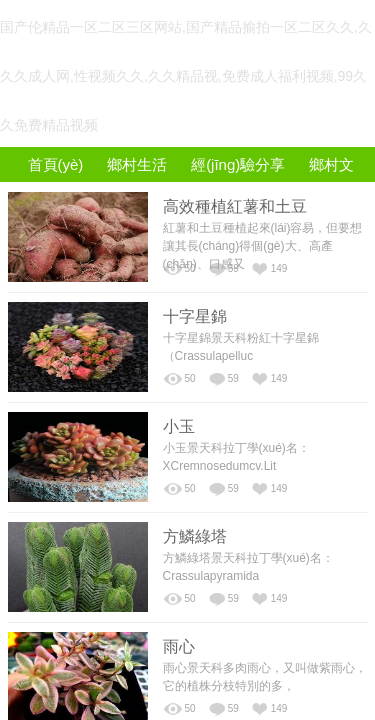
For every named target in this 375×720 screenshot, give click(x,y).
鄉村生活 (137, 164)
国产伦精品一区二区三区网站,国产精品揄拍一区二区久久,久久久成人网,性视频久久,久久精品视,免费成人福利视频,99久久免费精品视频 (186, 76)
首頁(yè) (56, 164)
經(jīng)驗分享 (238, 164)
